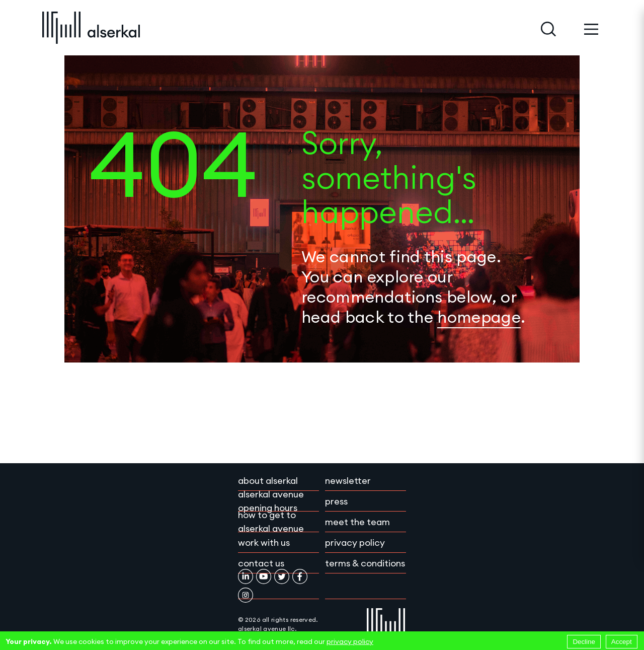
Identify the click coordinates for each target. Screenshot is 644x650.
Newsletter (348, 481)
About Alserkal (268, 481)
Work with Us (264, 543)
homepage (479, 317)
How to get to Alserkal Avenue (271, 522)
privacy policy (350, 641)
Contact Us (261, 563)
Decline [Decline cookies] (584, 642)
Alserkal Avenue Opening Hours (271, 501)
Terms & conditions (365, 563)
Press (336, 501)
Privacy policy (355, 543)
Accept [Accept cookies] (622, 642)
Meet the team (357, 522)
